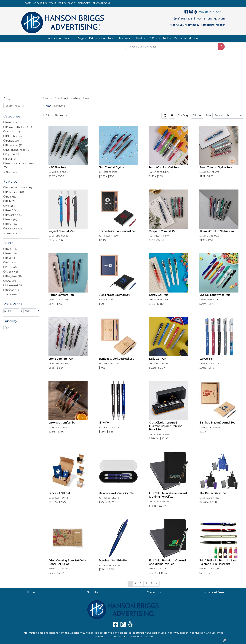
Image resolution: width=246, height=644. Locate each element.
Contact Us (154, 592)
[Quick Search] (171, 47)
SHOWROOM (101, 3)
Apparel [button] (53, 38)
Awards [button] (68, 38)
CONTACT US (57, 3)
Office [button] (154, 38)
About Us (92, 592)
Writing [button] (179, 38)
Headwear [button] (124, 38)
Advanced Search (215, 592)
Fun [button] (110, 38)
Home (31, 592)
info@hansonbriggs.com (209, 19)
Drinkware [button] (96, 38)
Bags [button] (81, 38)
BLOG (72, 3)
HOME (27, 3)
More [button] (192, 38)
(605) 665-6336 (183, 19)
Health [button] (140, 38)
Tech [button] (166, 38)
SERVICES (84, 3)
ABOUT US (40, 3)
